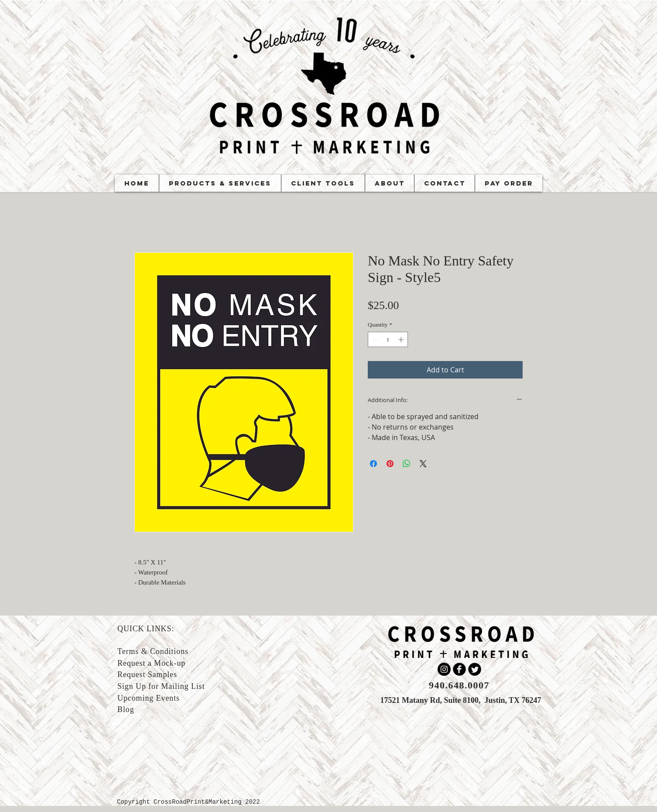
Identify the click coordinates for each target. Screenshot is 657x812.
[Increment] (402, 340)
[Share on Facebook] (373, 464)
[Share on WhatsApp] (407, 464)
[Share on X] (423, 464)
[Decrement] (374, 340)
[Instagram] (444, 669)
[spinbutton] (388, 340)
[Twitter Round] (475, 669)
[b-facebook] (459, 669)
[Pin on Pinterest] (390, 464)
